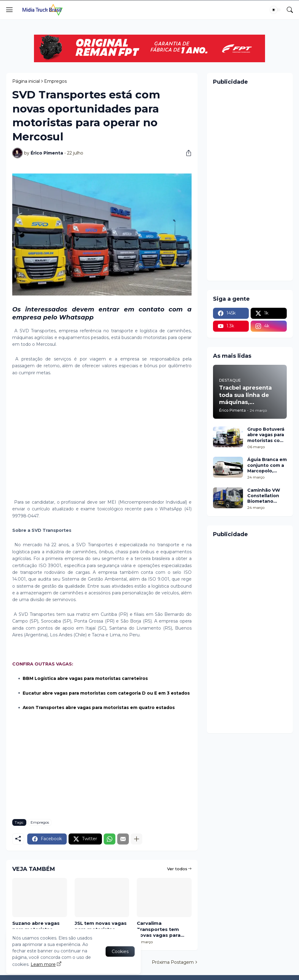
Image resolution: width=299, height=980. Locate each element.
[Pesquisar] (290, 10)
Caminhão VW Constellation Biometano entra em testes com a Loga (266, 496)
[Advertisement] (102, 441)
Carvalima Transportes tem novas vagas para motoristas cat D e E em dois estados (162, 929)
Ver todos (177, 869)
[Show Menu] (9, 10)
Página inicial (26, 81)
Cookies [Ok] (120, 951)
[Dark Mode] (275, 10)
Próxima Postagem (173, 962)
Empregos (55, 81)
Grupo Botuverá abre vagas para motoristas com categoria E (266, 435)
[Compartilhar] (186, 153)
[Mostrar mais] (136, 839)
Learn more (43, 964)
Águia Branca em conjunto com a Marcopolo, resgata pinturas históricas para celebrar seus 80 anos (267, 465)
